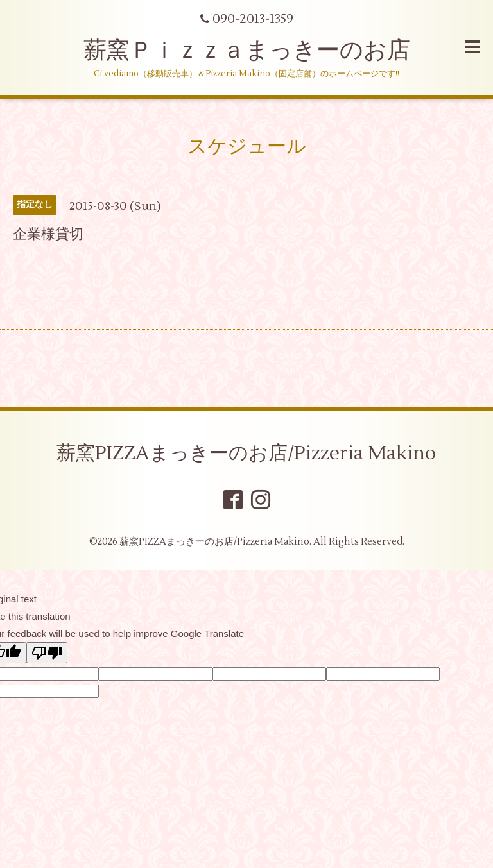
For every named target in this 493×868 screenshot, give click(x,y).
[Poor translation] (47, 653)
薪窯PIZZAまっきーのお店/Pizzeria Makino (246, 453)
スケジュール (247, 147)
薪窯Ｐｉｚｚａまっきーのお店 (258, 51)
